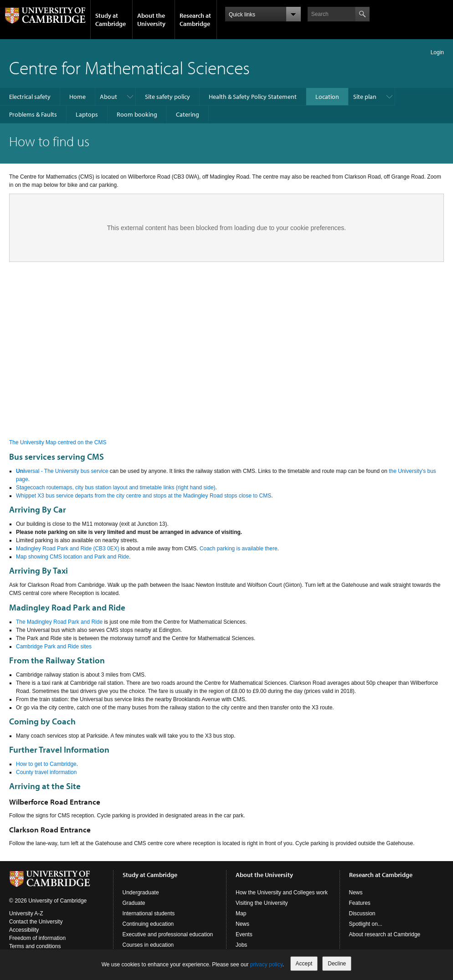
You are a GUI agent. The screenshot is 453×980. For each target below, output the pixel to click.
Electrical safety (30, 97)
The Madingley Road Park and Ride (59, 622)
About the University (151, 20)
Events (244, 934)
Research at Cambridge (195, 20)
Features (360, 903)
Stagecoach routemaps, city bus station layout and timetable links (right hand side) (116, 487)
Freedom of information (37, 938)
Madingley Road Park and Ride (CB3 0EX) (68, 549)
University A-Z (26, 913)
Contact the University (36, 922)
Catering (188, 114)
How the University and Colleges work (282, 893)
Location (327, 97)
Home (77, 97)
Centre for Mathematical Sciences (129, 67)
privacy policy (266, 965)
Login (437, 52)
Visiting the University (262, 903)
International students (149, 913)
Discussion (362, 913)
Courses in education (148, 945)
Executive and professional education (168, 934)
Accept (304, 964)
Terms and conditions (35, 946)
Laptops (87, 114)
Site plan (365, 97)
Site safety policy (167, 97)
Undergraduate (141, 893)
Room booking (137, 114)
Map (241, 913)
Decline (337, 964)
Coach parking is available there (239, 549)
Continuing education (148, 924)
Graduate (134, 903)
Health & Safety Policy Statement (253, 97)
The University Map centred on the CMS (58, 442)
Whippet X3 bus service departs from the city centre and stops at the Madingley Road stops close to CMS (144, 496)
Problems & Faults (33, 114)
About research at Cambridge (385, 934)
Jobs (241, 945)
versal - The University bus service (62, 471)
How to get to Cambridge (46, 764)
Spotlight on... (366, 924)
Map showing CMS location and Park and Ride (72, 557)
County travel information (46, 772)
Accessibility (24, 930)
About (108, 97)
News (242, 924)
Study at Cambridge (111, 20)
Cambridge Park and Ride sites (54, 646)
